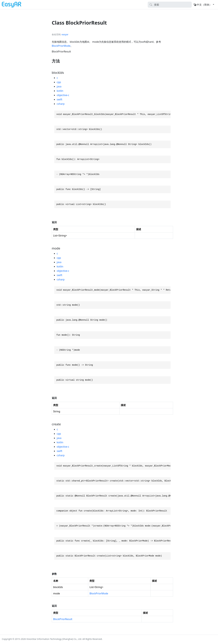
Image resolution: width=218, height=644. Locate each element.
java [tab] (59, 86)
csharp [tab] (61, 104)
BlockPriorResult (63, 619)
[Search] (170, 5)
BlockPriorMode (61, 46)
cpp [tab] (59, 82)
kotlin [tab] (60, 91)
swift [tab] (60, 99)
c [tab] (57, 78)
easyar (65, 34)
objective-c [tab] (63, 95)
